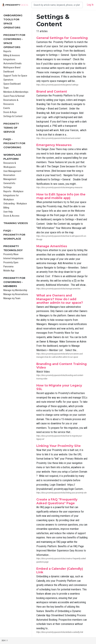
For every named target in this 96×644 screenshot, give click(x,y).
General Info (9, 183)
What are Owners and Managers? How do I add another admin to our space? (60, 299)
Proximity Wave (11, 254)
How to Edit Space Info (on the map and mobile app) (61, 196)
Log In (90, 5)
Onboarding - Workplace (15, 204)
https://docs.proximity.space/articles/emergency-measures (59, 187)
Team (6, 88)
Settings (8, 187)
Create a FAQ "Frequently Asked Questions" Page (57, 501)
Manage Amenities (52, 246)
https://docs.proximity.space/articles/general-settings (57, 85)
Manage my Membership (15, 290)
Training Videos (16, 223)
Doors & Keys (10, 112)
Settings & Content (13, 116)
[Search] (57, 5)
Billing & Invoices (12, 55)
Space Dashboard (12, 84)
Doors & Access (11, 216)
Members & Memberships (16, 92)
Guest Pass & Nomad (14, 96)
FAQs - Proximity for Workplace (14, 235)
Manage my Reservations (16, 294)
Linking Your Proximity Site (59, 446)
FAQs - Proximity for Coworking (14, 143)
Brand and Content (52, 92)
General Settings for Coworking (62, 38)
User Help (8, 212)
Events (7, 108)
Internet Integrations (13, 258)
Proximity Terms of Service (11, 128)
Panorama (8, 267)
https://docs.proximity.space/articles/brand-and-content (58, 138)
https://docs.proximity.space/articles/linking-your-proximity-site (61, 493)
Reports (7, 51)
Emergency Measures (54, 145)
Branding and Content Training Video (62, 366)
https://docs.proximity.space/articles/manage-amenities (58, 289)
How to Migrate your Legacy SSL (59, 387)
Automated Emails (12, 63)
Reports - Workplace (13, 191)
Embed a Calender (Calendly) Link (60, 571)
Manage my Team (12, 298)
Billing (6, 208)
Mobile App (9, 271)
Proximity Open (11, 262)
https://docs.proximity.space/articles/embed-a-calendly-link (60, 632)
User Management (12, 171)
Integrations (9, 59)
